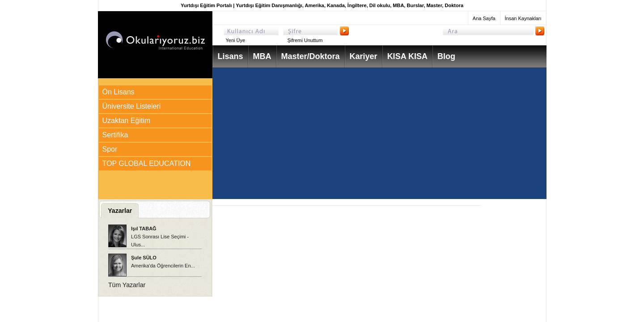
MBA (262, 56)
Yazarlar (120, 211)
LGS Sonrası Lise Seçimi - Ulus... (160, 237)
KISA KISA (407, 56)
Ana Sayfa (484, 18)
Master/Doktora (311, 56)
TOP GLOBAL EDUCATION (147, 163)
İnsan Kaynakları (523, 18)
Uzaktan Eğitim (127, 121)
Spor (110, 149)
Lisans (231, 56)
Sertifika (115, 135)
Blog (446, 56)
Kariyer (364, 56)
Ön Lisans (119, 92)
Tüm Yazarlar (127, 285)
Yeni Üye (236, 40)
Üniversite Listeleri (132, 106)
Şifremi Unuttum (305, 40)
